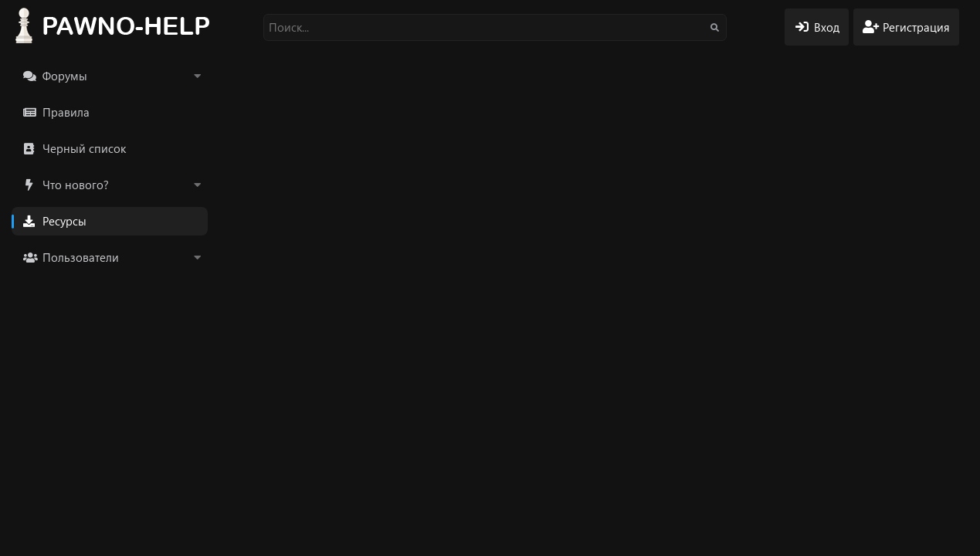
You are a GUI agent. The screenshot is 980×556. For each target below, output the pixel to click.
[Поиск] (495, 27)
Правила (66, 112)
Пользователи (81, 257)
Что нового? (76, 185)
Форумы (65, 76)
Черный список (84, 148)
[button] (197, 76)
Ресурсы (64, 221)
